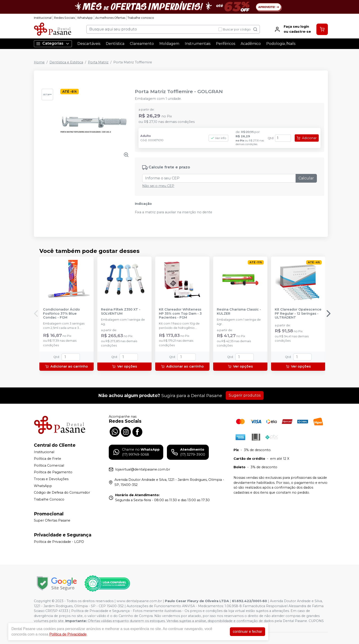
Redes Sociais (64, 18)
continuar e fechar (247, 632)
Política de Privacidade (68, 634)
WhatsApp (85, 18)
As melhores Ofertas (110, 18)
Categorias (53, 44)
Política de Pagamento (53, 472)
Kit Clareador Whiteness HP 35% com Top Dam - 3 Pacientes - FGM (180, 314)
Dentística (115, 44)
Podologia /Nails (281, 44)
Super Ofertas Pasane (52, 521)
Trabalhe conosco (141, 18)
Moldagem (169, 44)
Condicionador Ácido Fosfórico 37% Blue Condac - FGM (61, 314)
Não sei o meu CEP (158, 186)
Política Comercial (49, 465)
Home (39, 62)
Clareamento (142, 44)
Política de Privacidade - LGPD (59, 542)
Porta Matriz (98, 62)
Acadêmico (251, 44)
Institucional (43, 18)
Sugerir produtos (245, 395)
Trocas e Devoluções (51, 479)
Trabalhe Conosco (49, 499)
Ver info (218, 138)
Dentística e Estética (66, 62)
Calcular (306, 178)
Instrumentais (198, 44)
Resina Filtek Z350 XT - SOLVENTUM (121, 311)
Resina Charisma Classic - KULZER (239, 311)
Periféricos (226, 44)
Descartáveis (89, 44)
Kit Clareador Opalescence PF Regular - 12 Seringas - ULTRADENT (298, 314)
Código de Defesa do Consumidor (62, 492)
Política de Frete (48, 459)
